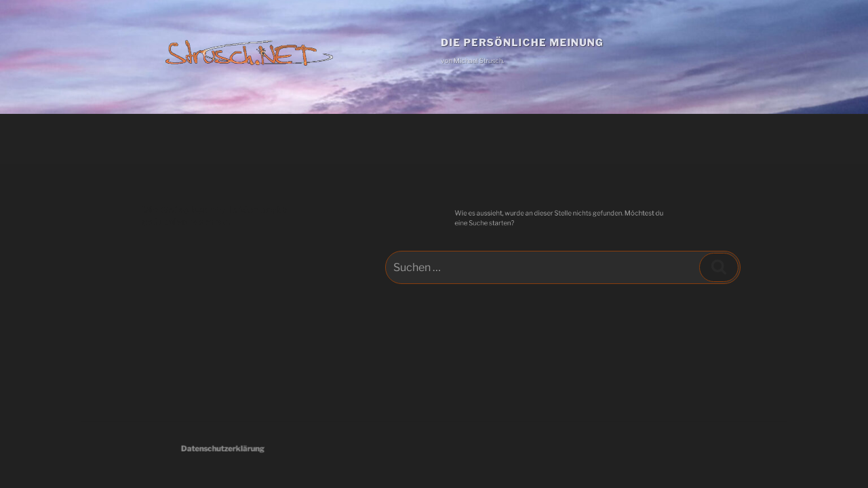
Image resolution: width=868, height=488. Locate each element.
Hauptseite (212, 139)
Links (389, 139)
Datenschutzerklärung (241, 448)
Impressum (449, 139)
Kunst (273, 139)
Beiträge (143, 139)
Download (332, 139)
